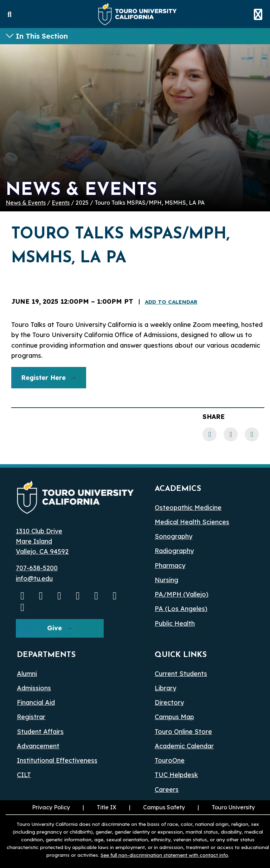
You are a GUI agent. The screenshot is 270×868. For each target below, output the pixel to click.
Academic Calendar (184, 746)
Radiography (174, 551)
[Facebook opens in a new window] (59, 596)
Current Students (181, 674)
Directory (169, 702)
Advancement (38, 746)
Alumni (27, 674)
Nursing (166, 580)
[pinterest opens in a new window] (22, 607)
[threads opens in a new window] (115, 596)
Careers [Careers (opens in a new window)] (167, 790)
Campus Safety (164, 807)
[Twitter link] (252, 434)
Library (165, 688)
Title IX (99, 807)
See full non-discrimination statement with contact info (164, 855)
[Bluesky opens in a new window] (96, 596)
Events (61, 203)
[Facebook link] (210, 434)
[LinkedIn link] (231, 434)
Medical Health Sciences (192, 522)
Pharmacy (170, 565)
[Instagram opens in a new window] (41, 596)
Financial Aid (36, 702)
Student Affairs (40, 732)
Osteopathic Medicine (188, 508)
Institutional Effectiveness (57, 760)
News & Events (26, 203)
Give (54, 628)
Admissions (34, 688)
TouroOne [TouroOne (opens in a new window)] (170, 760)
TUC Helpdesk (176, 775)
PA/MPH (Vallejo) (182, 594)
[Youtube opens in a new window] (22, 596)
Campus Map (174, 717)
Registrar (31, 717)
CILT (24, 775)
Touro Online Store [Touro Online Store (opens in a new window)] (183, 732)
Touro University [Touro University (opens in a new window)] (226, 807)
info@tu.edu (34, 578)
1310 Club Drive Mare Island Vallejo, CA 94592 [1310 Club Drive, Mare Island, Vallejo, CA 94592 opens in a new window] (42, 541)
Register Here (38, 380)
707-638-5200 (37, 568)
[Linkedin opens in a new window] (78, 596)
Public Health (175, 623)
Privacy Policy (51, 807)
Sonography (173, 536)
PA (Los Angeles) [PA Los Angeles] (181, 609)
